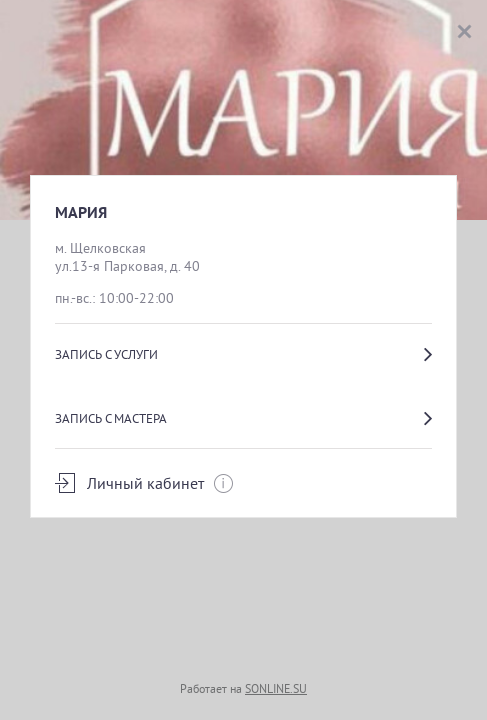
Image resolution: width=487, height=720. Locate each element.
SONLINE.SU (276, 688)
